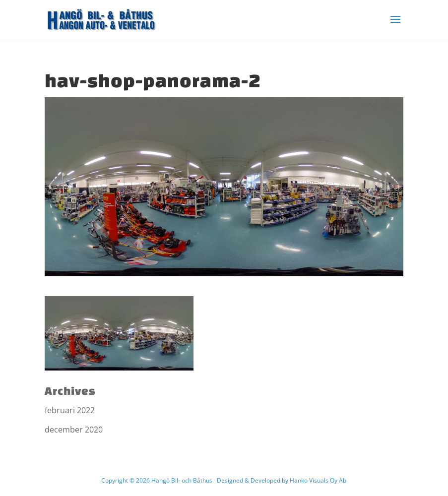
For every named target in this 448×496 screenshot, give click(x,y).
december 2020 (74, 430)
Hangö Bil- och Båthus (182, 480)
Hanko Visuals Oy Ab (318, 480)
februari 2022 (70, 410)
